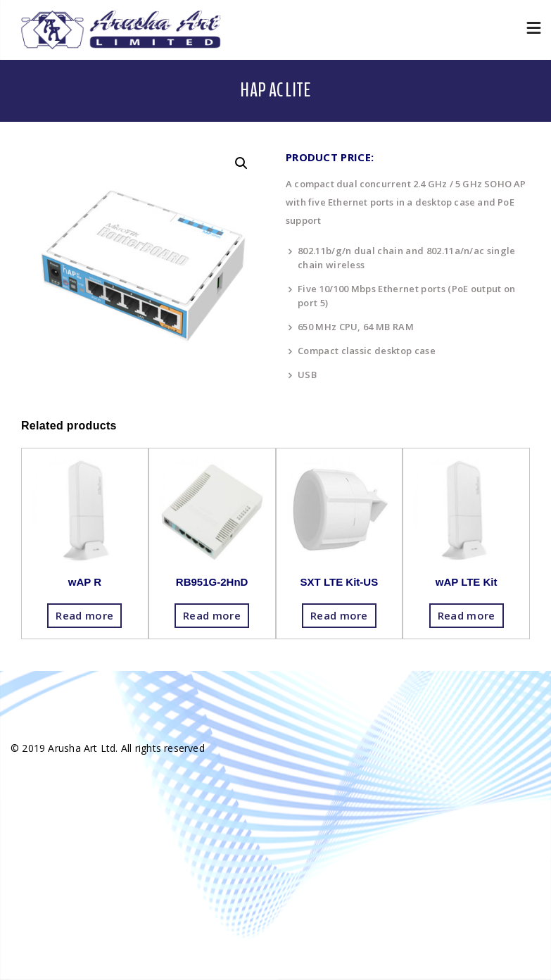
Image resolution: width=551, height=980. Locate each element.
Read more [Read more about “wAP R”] (84, 615)
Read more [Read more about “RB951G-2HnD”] (212, 615)
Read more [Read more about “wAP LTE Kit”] (467, 615)
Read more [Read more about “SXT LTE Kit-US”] (339, 615)
